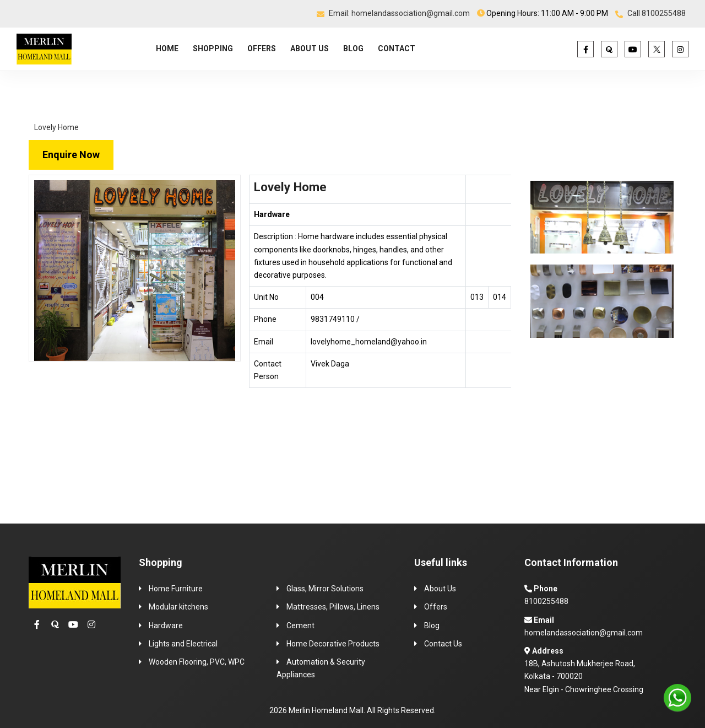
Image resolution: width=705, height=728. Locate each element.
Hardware (165, 625)
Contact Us (443, 644)
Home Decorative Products (332, 644)
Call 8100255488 (650, 13)
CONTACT (397, 48)
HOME (167, 48)
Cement (300, 625)
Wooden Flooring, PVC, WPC (196, 662)
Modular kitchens (178, 607)
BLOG (353, 48)
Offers (436, 607)
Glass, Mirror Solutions (324, 589)
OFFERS (262, 48)
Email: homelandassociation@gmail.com (393, 13)
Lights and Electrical (182, 644)
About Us (440, 589)
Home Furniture (176, 589)
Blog (431, 625)
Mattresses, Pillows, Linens (332, 607)
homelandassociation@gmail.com (584, 633)
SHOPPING (213, 48)
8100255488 (546, 601)
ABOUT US (310, 48)
